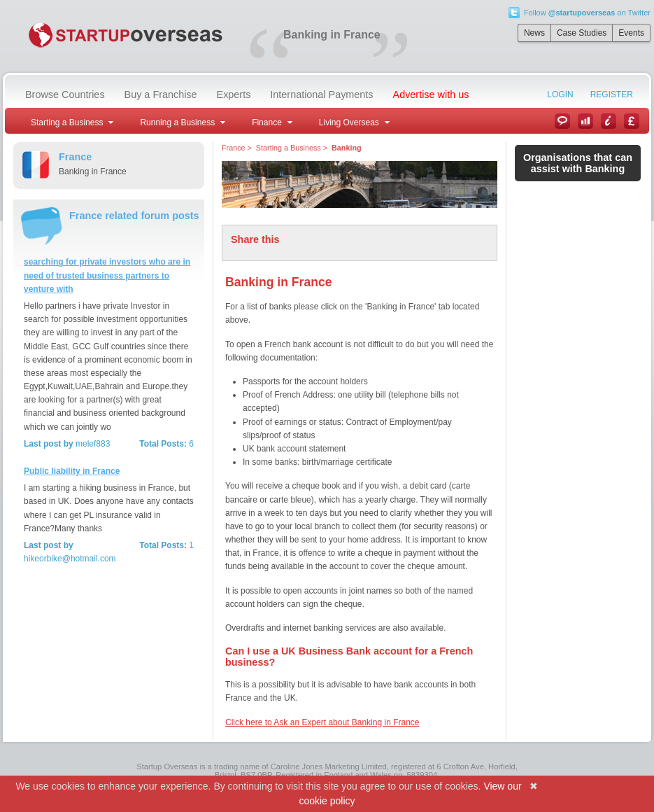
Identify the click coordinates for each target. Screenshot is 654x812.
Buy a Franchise (161, 94)
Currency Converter (632, 121)
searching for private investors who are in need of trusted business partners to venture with (107, 275)
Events (631, 33)
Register (612, 94)
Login (560, 94)
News (534, 33)
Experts (234, 94)
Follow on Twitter (587, 13)
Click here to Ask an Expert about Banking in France (322, 722)
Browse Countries (65, 94)
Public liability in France (72, 471)
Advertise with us (431, 94)
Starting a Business (289, 148)
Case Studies (582, 33)
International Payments (321, 94)
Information (609, 121)
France (234, 148)
